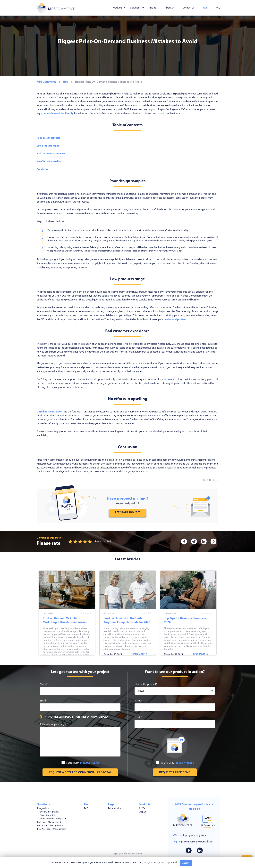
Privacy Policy (115, 808)
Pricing (153, 8)
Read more (79, 663)
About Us (170, 8)
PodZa (142, 808)
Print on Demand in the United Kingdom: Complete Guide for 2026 (128, 620)
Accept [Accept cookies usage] (186, 863)
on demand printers (175, 319)
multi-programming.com (192, 835)
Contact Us (189, 8)
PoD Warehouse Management (52, 829)
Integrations (43, 808)
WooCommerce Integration (53, 819)
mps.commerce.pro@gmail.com (196, 842)
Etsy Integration (48, 815)
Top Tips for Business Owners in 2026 (188, 620)
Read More (200, 863)
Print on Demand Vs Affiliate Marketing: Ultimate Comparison (67, 620)
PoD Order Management (49, 822)
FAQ (218, 8)
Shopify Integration (49, 812)
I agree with (81, 778)
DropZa (142, 812)
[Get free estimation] (80, 787)
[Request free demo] (175, 787)
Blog (205, 8)
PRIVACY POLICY (90, 778)
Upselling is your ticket (50, 412)
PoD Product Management (50, 826)
